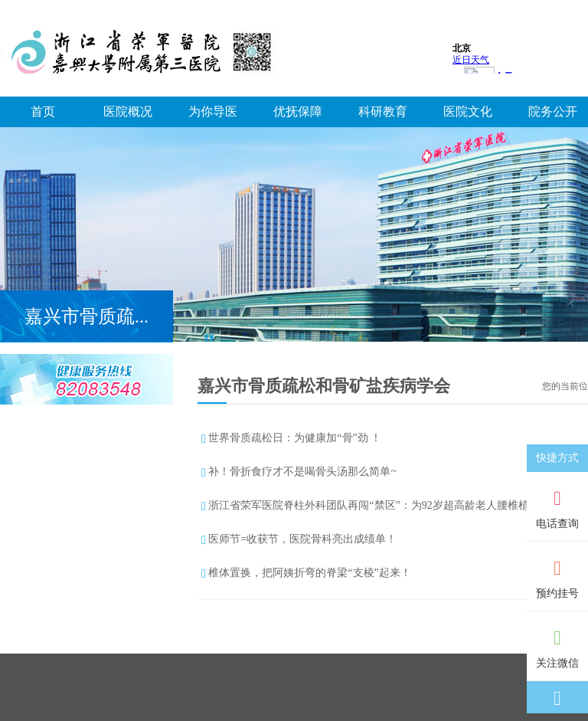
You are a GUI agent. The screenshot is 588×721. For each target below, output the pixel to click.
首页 (43, 111)
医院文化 (468, 111)
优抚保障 (298, 111)
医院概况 (128, 111)
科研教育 (383, 111)
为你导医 (213, 111)
